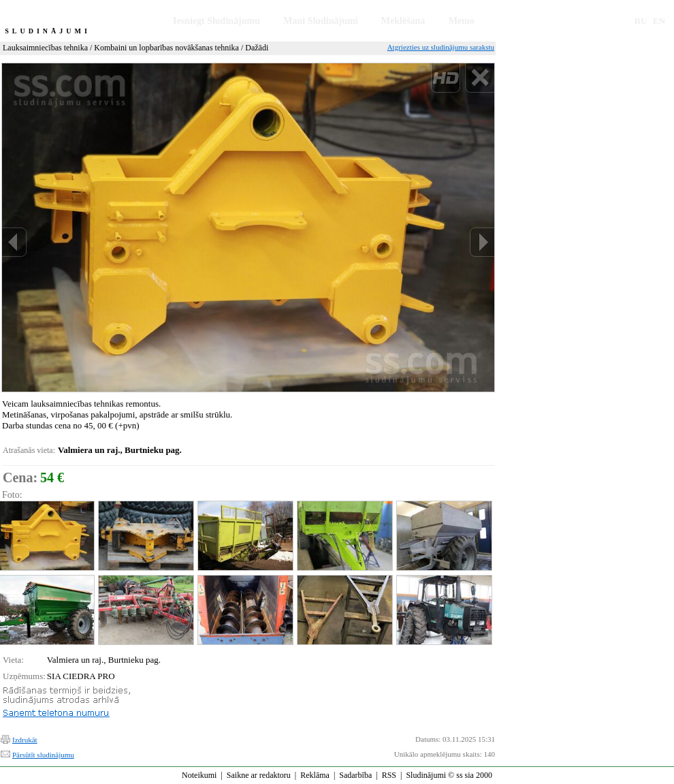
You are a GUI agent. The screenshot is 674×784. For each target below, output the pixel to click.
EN (659, 21)
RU (641, 21)
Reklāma (315, 775)
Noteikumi (199, 775)
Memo (462, 21)
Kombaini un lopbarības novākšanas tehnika (166, 48)
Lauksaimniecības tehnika (45, 48)
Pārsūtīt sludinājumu (43, 755)
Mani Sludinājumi (320, 21)
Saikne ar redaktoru (259, 775)
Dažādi (257, 48)
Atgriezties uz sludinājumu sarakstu (441, 47)
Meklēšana (403, 21)
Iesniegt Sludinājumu (216, 21)
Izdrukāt (25, 740)
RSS (389, 775)
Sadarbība (355, 775)
